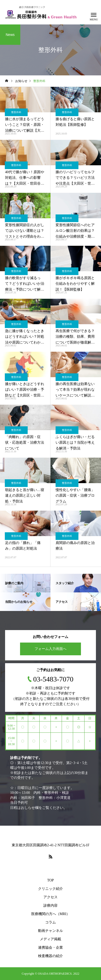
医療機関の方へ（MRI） (50, 914)
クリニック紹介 (50, 889)
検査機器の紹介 (50, 956)
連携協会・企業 (50, 948)
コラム (50, 922)
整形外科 (16, 112)
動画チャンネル (50, 931)
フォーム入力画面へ (50, 649)
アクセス (50, 897)
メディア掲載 (50, 939)
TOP (50, 880)
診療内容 (50, 906)
